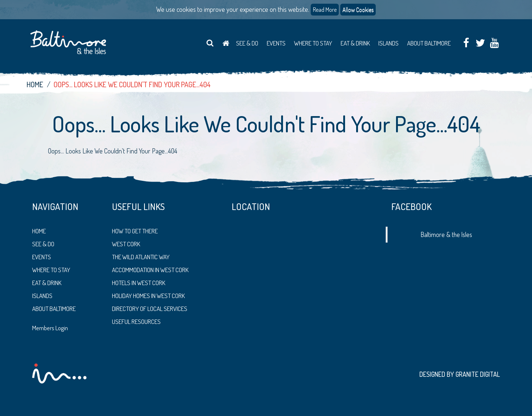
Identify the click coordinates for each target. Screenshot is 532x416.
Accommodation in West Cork (150, 270)
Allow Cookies (358, 10)
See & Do (247, 43)
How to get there (135, 231)
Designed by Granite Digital (460, 374)
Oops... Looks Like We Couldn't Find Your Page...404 (132, 84)
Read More (325, 10)
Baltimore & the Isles (446, 234)
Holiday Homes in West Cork (148, 296)
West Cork (126, 244)
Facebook (466, 43)
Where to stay (51, 270)
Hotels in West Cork (139, 283)
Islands (388, 43)
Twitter (480, 43)
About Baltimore (429, 43)
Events (276, 43)
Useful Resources (136, 322)
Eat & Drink (355, 43)
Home (226, 43)
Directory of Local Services (150, 309)
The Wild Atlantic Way (141, 257)
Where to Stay (313, 43)
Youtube (494, 43)
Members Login (50, 328)
